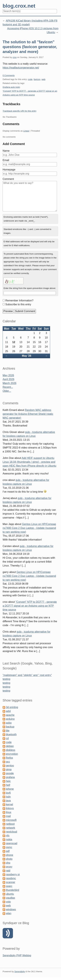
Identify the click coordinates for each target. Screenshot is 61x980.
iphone (10, 789)
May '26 (27, 356)
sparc (9, 886)
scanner (10, 882)
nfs (8, 836)
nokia (9, 839)
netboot (10, 824)
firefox (9, 758)
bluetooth (11, 734)
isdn (8, 797)
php (8, 863)
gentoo (10, 766)
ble (8, 731)
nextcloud (11, 832)
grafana (10, 777)
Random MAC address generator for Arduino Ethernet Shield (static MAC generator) (28, 414)
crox (15, 57)
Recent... (8, 387)
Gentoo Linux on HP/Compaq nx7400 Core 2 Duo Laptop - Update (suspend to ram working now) (29, 528)
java (8, 801)
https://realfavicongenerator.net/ (21, 68)
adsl (8, 711)
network (10, 828)
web (43, 79)
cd (7, 738)
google (10, 773)
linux (9, 812)
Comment (8, 179)
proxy (9, 867)
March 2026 (10, 383)
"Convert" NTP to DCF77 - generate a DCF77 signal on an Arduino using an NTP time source (30, 606)
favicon (37, 79)
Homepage (9, 170)
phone (10, 855)
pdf (8, 851)
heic (8, 781)
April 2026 (8, 379)
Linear (26, 131)
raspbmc (11, 878)
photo (9, 859)
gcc (8, 762)
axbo (9, 723)
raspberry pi (13, 874)
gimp (9, 769)
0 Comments (9, 75)
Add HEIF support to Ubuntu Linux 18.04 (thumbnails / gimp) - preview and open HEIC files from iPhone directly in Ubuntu (29, 462)
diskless (10, 750)
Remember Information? (19, 300)
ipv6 (8, 793)
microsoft (11, 820)
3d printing (12, 707)
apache (10, 715)
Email (6, 160)
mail (8, 816)
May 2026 (8, 375)
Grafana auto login (11, 87)
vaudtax (10, 898)
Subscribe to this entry (18, 304)
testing (6, 679)
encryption (12, 754)
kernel (9, 804)
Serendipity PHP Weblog (17, 955)
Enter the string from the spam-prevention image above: (30, 288)
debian (10, 746)
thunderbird (12, 890)
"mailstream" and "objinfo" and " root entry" (27, 675)
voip (8, 902)
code (30, 79)
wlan (9, 913)
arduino (10, 719)
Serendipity (20, 971)
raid (8, 871)
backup (10, 727)
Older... (7, 391)
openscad (11, 843)
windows (11, 909)
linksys (10, 808)
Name (6, 151)
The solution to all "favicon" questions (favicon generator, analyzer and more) (30, 47)
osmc (9, 847)
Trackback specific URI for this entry (20, 111)
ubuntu (10, 894)
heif (8, 785)
